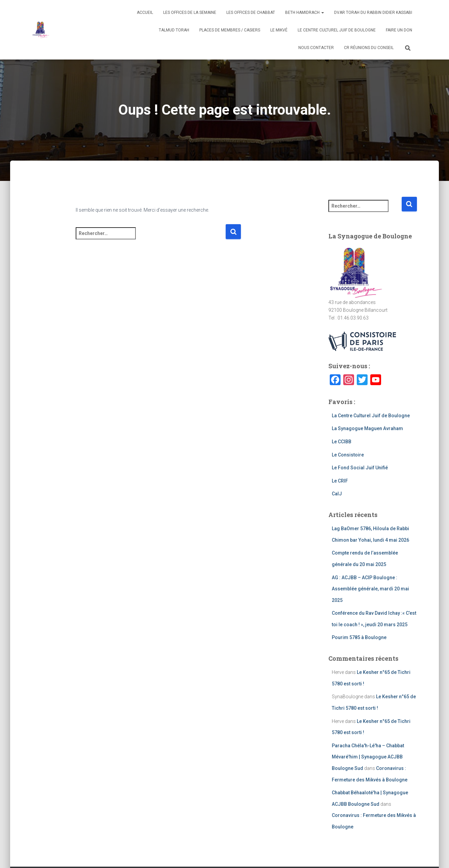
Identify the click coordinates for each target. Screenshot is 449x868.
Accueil (145, 13)
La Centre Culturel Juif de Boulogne (371, 416)
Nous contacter (316, 48)
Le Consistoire (348, 455)
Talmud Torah (174, 30)
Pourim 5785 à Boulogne (359, 637)
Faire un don (399, 30)
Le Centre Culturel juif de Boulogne (337, 30)
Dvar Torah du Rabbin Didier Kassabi (373, 13)
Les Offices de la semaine (190, 13)
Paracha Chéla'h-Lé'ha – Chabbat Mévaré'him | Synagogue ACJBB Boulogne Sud (368, 757)
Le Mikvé (279, 30)
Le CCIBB (342, 442)
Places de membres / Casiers (230, 30)
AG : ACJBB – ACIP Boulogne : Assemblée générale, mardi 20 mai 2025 (370, 589)
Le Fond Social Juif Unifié (360, 468)
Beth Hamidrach (305, 13)
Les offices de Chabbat (251, 13)
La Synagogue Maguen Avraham (367, 428)
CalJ (337, 494)
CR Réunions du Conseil (369, 48)
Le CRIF (340, 481)
